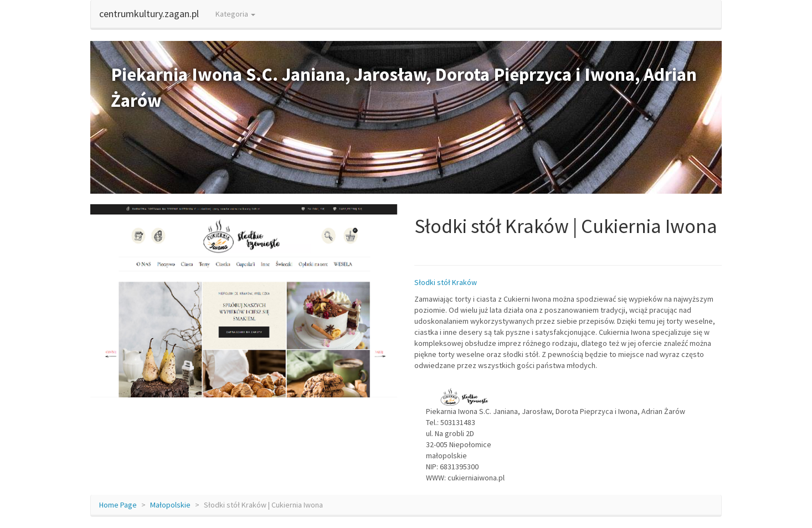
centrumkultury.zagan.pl (149, 14)
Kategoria (235, 14)
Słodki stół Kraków (446, 282)
